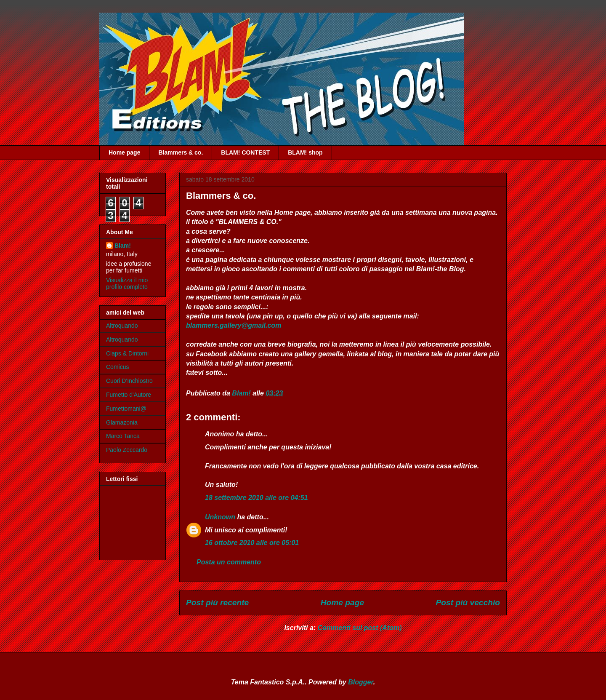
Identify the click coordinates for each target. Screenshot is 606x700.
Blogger (361, 682)
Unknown (220, 517)
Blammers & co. (181, 152)
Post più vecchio (468, 602)
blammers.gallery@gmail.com (234, 325)
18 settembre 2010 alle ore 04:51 (256, 498)
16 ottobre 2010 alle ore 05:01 (252, 543)
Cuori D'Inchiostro (129, 381)
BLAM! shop (305, 152)
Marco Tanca (123, 436)
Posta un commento (229, 562)
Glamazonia (122, 422)
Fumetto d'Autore (129, 395)
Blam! (123, 246)
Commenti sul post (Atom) (360, 628)
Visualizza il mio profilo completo (127, 283)
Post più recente (217, 602)
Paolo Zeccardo (127, 450)
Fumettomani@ (126, 409)
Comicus (117, 367)
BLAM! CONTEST (245, 152)
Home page (124, 152)
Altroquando (122, 326)
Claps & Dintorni (127, 353)
